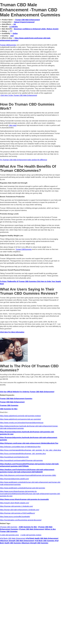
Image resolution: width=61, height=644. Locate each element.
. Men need (12, 125)
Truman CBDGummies (8, 45)
